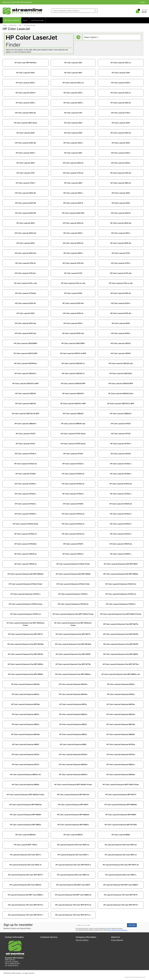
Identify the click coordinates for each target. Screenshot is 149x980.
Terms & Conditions (82, 940)
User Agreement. (123, 930)
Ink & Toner (13, 25)
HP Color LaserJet (30, 25)
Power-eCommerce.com (139, 977)
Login (143, 2)
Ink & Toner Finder (37, 20)
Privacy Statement (117, 940)
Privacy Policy (111, 930)
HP (20, 25)
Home (25, 20)
